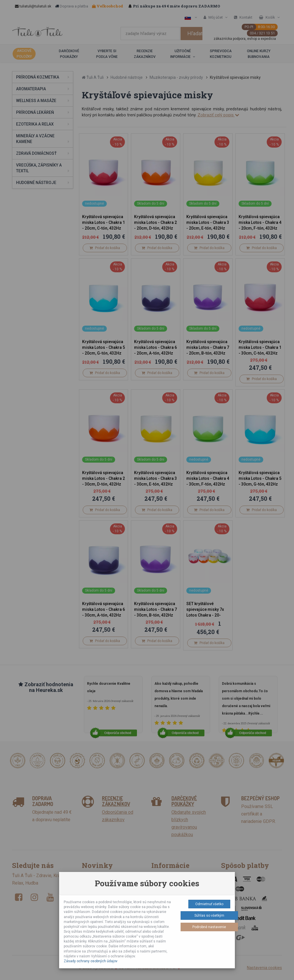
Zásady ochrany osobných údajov (91, 961)
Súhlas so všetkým (209, 916)
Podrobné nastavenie (209, 927)
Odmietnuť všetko (209, 904)
